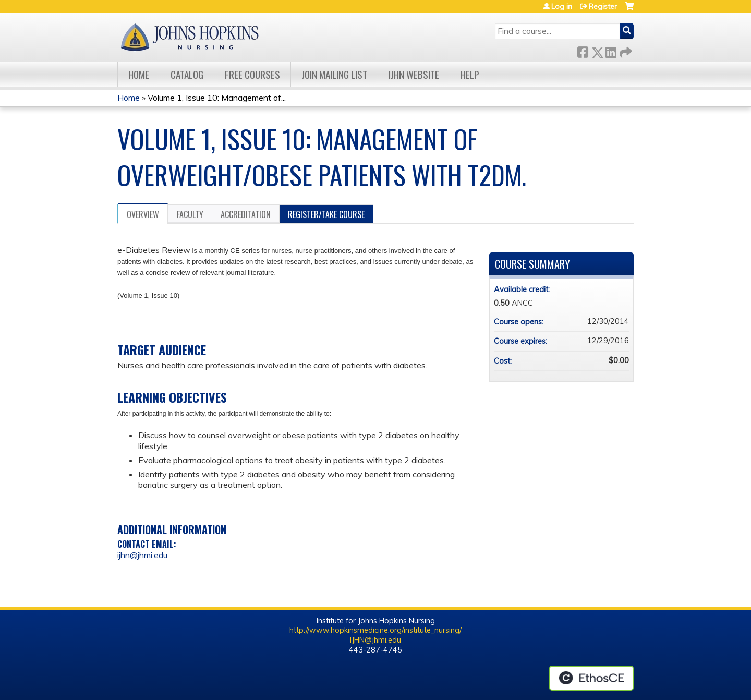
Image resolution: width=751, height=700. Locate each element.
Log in (562, 6)
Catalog (187, 74)
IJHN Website (414, 74)
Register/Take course (326, 214)
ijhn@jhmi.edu (142, 555)
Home (139, 74)
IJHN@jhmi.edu (375, 640)
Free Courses (252, 74)
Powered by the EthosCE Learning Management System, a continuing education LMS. (591, 678)
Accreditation (246, 214)
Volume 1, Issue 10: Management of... (217, 98)
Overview (143, 214)
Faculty (190, 214)
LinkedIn (611, 50)
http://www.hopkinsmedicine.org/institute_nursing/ (375, 630)
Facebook (583, 50)
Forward (625, 50)
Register (603, 6)
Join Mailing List (334, 74)
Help (470, 74)
